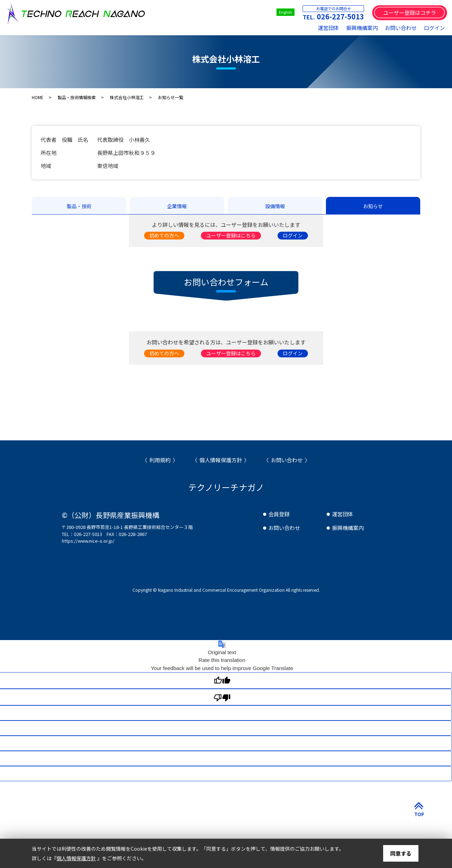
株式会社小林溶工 (127, 97)
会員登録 (279, 514)
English (286, 12)
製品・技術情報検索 (77, 97)
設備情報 (275, 206)
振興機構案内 (362, 28)
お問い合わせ (401, 28)
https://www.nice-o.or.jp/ (88, 541)
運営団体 (328, 28)
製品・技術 (79, 206)
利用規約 (160, 460)
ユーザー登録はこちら (231, 235)
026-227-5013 (340, 16)
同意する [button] (401, 853)
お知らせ (373, 206)
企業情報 (177, 206)
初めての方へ (164, 235)
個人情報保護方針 (221, 460)
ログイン (434, 28)
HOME (38, 97)
